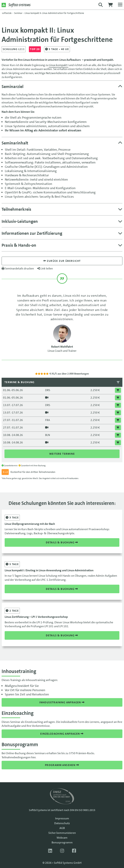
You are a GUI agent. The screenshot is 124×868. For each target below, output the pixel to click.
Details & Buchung (62, 542)
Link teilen (45, 268)
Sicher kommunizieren (62, 833)
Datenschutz (62, 823)
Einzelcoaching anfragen (62, 734)
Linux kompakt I (59, 65)
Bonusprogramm (62, 842)
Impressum (62, 818)
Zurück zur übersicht (62, 261)
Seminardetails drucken (18, 268)
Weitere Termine (62, 454)
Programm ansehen (62, 765)
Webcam (62, 838)
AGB (62, 828)
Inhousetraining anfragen (62, 702)
